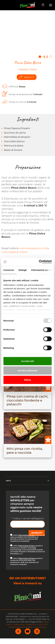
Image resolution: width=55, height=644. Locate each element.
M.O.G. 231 (43, 624)
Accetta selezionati (27, 370)
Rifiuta (27, 380)
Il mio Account (40, 627)
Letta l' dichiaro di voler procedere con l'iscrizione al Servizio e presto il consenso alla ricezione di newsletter (27, 538)
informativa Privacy (27, 535)
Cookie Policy (19, 624)
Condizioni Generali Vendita (20, 627)
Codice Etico (32, 624)
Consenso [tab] (9, 270)
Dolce (33, 69)
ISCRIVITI (37, 533)
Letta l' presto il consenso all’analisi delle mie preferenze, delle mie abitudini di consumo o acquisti (26, 561)
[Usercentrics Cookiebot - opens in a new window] (39, 262)
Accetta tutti (27, 361)
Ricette (24, 69)
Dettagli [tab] (23, 270)
